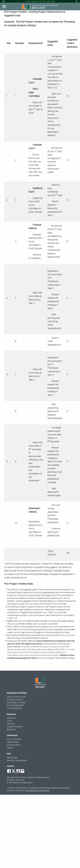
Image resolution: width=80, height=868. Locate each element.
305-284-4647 (18, 706)
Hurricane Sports (14, 745)
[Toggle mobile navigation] (4, 7)
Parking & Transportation (17, 761)
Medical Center (13, 742)
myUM (10, 721)
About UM (11, 718)
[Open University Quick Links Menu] (77, 1)
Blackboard (11, 730)
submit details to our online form (37, 791)
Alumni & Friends (14, 739)
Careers (10, 748)
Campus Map (12, 758)
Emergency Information (16, 780)
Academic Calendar (15, 727)
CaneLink (11, 724)
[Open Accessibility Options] (3, 1)
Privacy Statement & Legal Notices (20, 783)
